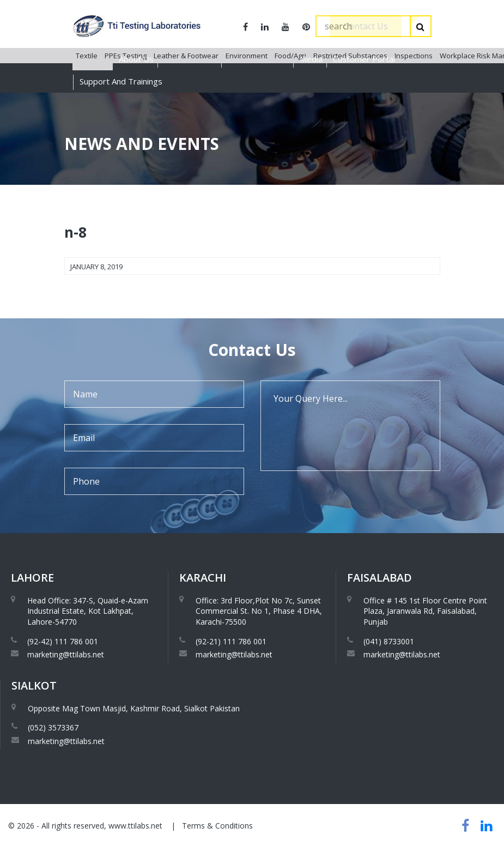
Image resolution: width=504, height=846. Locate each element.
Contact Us (366, 26)
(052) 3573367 (53, 727)
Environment (247, 103)
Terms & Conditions (217, 826)
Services (93, 59)
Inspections (414, 103)
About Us (136, 59)
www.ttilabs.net (135, 826)
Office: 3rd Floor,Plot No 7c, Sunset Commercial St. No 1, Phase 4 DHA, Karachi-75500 (259, 611)
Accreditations (191, 59)
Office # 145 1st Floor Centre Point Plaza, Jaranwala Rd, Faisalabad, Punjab (425, 611)
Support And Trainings (121, 81)
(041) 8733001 (389, 641)
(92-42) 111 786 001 (63, 641)
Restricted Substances (350, 103)
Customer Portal (364, 59)
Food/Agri (290, 103)
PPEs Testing (126, 103)
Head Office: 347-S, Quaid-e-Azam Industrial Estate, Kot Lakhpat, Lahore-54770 (88, 611)
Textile (87, 103)
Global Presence (259, 59)
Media (311, 59)
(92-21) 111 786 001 (231, 641)
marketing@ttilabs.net (66, 654)
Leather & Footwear (186, 103)
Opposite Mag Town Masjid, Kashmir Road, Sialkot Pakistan (134, 708)
